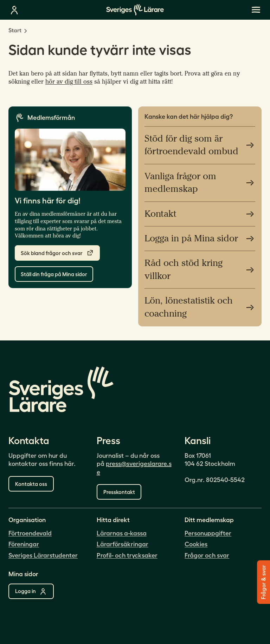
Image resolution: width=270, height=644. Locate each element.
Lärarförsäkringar (123, 544)
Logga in (31, 591)
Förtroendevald (30, 533)
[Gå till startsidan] (135, 10)
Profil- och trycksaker (127, 555)
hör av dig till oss (69, 82)
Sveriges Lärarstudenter (43, 555)
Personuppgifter (208, 533)
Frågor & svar (263, 582)
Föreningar (24, 544)
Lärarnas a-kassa (122, 533)
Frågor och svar (207, 555)
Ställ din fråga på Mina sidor (54, 274)
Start (15, 30)
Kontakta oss (31, 484)
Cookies (196, 544)
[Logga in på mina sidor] (14, 10)
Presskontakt (119, 492)
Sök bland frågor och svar (57, 253)
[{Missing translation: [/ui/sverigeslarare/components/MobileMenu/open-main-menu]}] (256, 10)
